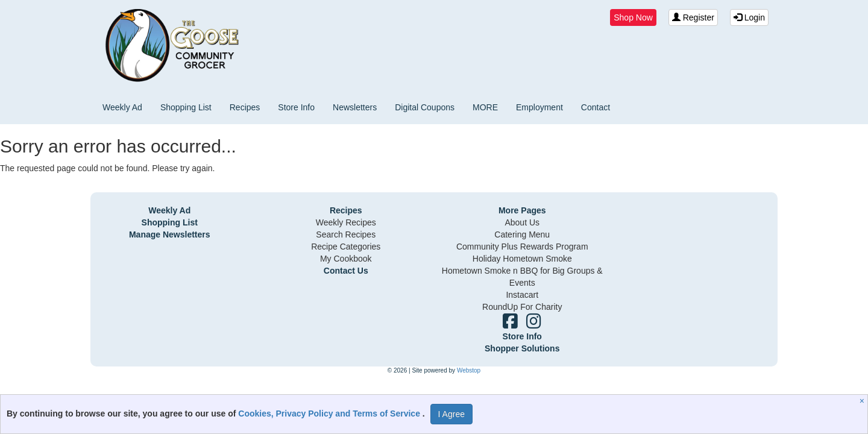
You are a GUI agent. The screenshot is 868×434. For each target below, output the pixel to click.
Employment (539, 107)
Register (693, 17)
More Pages (522, 210)
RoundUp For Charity (522, 307)
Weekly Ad (122, 107)
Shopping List (186, 107)
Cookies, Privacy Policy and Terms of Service (330, 414)
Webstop (469, 370)
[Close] (863, 401)
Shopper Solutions (522, 348)
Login (749, 17)
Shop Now (633, 17)
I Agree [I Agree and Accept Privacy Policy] (451, 414)
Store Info (296, 107)
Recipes (245, 107)
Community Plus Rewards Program (522, 247)
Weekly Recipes (346, 222)
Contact (596, 107)
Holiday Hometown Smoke (522, 259)
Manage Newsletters (170, 234)
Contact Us (346, 271)
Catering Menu (522, 234)
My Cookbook (346, 259)
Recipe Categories (346, 247)
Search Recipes (346, 234)
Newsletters (355, 107)
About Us (522, 222)
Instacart (522, 295)
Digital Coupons (425, 107)
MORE (485, 107)
